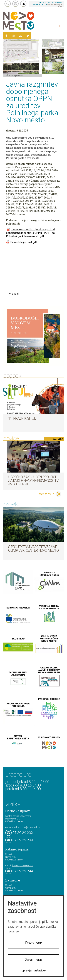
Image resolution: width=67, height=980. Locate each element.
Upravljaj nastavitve (33, 970)
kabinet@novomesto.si (23, 865)
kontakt (15, 4)
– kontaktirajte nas (47, 4)
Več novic (47, 494)
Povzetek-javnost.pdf (24, 242)
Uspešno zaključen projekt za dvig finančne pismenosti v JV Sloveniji (33, 481)
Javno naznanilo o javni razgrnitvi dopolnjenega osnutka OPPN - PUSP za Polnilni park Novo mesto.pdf (31, 233)
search (8, 4)
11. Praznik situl (22, 418)
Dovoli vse (34, 943)
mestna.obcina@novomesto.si (26, 827)
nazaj (15, 294)
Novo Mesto (27, 21)
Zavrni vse (34, 960)
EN (23, 4)
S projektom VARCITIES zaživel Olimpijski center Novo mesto (33, 549)
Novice (20, 75)
